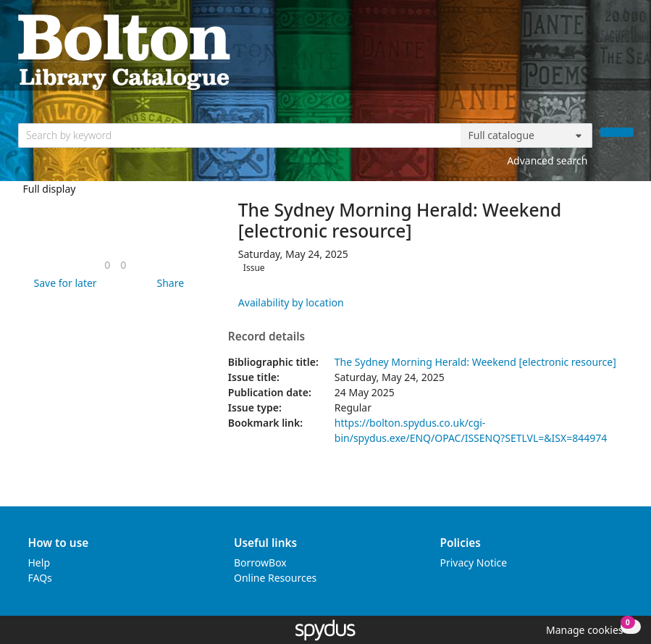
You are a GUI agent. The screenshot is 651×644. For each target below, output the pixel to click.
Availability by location (291, 302)
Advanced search (547, 160)
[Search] (617, 132)
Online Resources (275, 578)
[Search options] (526, 135)
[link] (107, 265)
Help (39, 563)
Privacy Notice (474, 563)
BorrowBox (260, 563)
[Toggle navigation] (626, 51)
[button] (63, 283)
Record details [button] (266, 337)
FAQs (40, 578)
